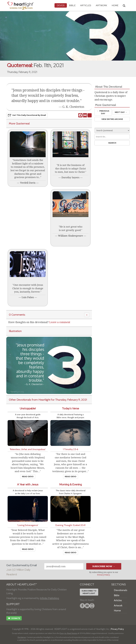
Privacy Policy (103, 575)
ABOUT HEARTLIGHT (22, 584)
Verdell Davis (28, 183)
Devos (61, 5)
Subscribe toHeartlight (89, 592)
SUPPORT (13, 604)
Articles (86, 5)
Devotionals (121, 590)
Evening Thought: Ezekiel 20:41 (71, 525)
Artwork (101, 5)
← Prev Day (103, 112)
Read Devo (28, 477)
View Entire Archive (112, 119)
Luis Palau (28, 297)
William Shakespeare (71, 236)
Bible (72, 5)
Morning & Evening (71, 484)
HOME (115, 5)
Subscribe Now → (104, 566)
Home (117, 611)
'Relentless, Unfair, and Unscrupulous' (28, 449)
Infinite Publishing (50, 598)
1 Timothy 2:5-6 (71, 449)
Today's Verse (71, 408)
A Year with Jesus (28, 484)
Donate (14, 619)
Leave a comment (60, 322)
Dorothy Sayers (71, 177)
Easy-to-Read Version (69, 633)
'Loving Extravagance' (28, 525)
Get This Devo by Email (27, 115)
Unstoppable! (28, 408)
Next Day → (121, 112)
